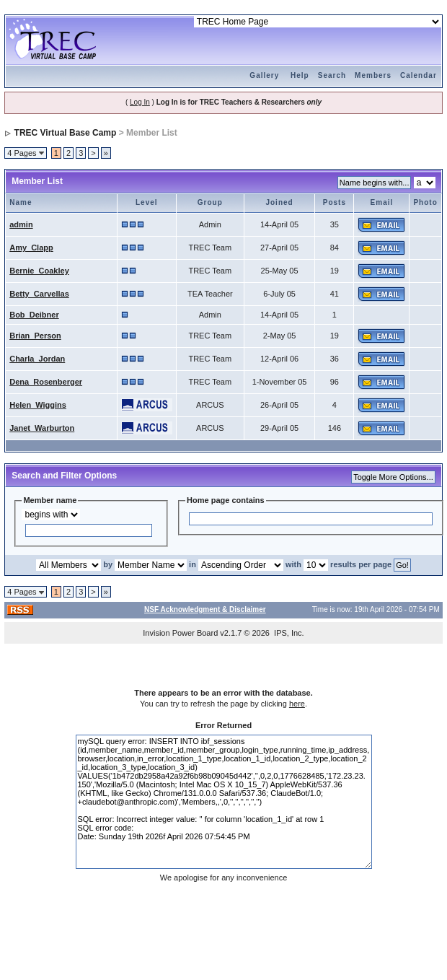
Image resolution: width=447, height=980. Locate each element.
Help (300, 75)
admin (21, 224)
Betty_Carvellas (39, 294)
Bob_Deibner (34, 315)
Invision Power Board (180, 633)
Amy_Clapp (31, 248)
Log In (140, 102)
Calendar (419, 75)
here (297, 704)
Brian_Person (35, 336)
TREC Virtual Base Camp (66, 133)
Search (332, 75)
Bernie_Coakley (39, 271)
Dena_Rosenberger (46, 382)
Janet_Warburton (42, 428)
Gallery (264, 75)
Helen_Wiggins (38, 405)
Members (373, 75)
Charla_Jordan (37, 359)
